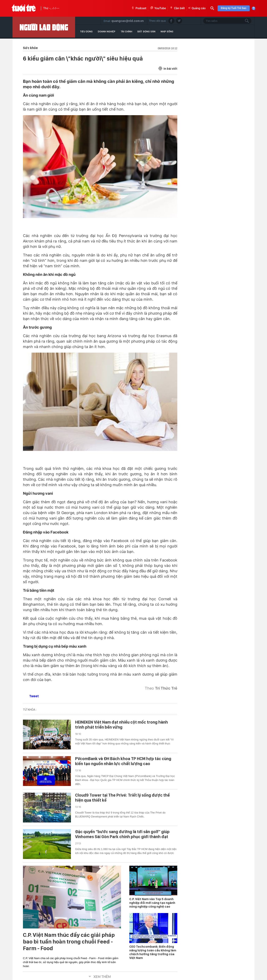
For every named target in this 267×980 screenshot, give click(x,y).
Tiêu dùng (86, 32)
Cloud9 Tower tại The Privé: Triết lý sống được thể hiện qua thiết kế (122, 798)
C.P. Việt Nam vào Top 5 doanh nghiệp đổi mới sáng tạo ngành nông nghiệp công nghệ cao (152, 903)
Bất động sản (146, 32)
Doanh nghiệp (107, 32)
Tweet (34, 696)
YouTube (158, 8)
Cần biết (177, 8)
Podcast (139, 8)
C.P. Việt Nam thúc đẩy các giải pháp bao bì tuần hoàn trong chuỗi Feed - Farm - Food (69, 942)
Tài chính (126, 32)
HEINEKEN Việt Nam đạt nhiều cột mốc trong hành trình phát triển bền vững (122, 725)
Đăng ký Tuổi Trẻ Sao (234, 8)
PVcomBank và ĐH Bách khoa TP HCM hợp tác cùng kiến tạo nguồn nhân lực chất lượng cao (123, 761)
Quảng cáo (197, 8)
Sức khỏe (30, 48)
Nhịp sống (167, 32)
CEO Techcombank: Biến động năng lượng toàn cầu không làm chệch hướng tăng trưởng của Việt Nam (153, 952)
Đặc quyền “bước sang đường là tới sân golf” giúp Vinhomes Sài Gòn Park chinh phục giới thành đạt (122, 834)
